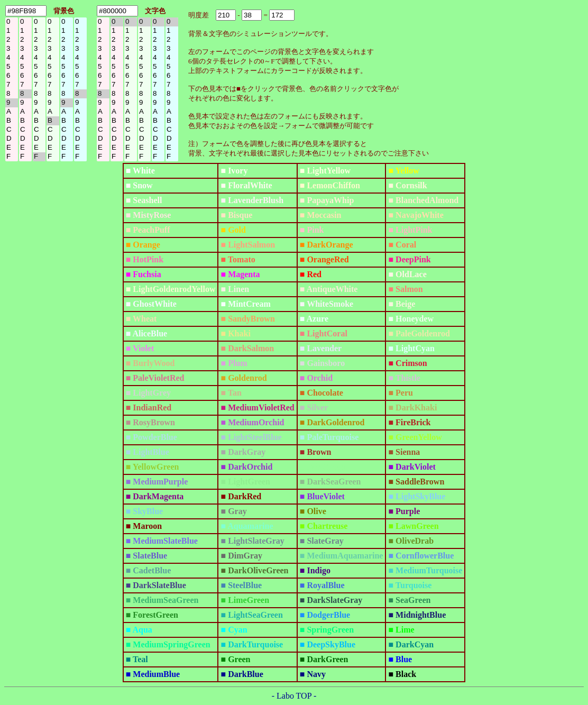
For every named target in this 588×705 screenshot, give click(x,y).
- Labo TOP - (294, 696)
